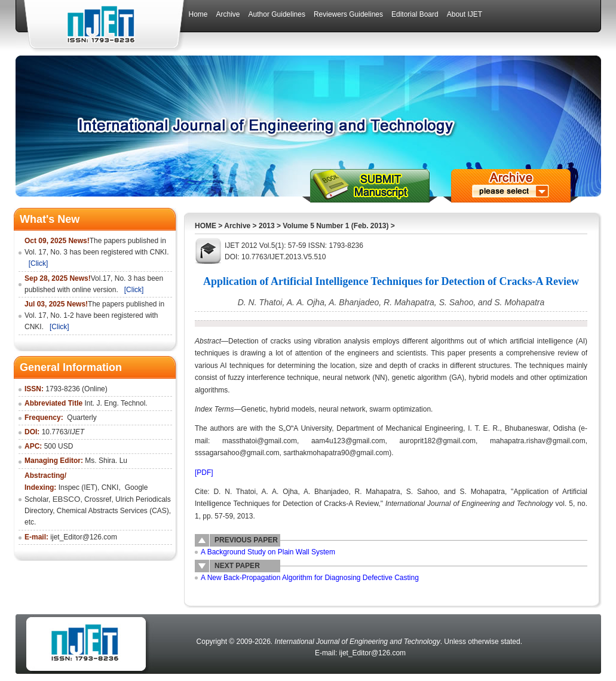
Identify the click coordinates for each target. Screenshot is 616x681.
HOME (206, 226)
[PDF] (204, 473)
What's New (50, 219)
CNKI (110, 487)
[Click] (39, 263)
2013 (267, 226)
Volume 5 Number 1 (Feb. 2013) (335, 226)
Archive (237, 226)
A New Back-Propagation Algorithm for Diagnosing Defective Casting (310, 578)
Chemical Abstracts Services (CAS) (113, 511)
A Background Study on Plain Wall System (268, 552)
